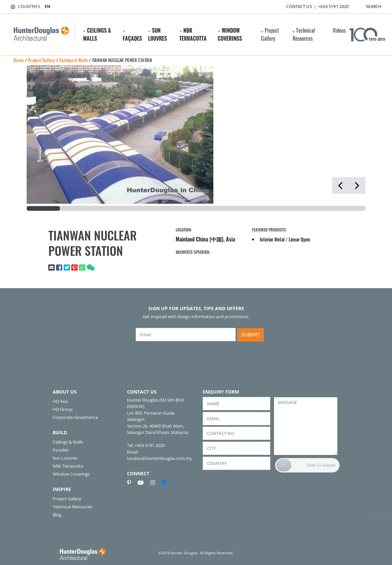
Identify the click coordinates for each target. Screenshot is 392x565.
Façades (132, 37)
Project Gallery (269, 34)
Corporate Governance (75, 417)
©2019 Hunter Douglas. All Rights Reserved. (196, 553)
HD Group (63, 409)
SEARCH (368, 5)
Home (19, 60)
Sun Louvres (157, 34)
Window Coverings (230, 34)
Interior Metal (272, 239)
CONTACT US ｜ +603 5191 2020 (312, 5)
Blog (57, 515)
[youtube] (143, 483)
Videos (339, 30)
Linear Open (299, 239)
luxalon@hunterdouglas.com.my (159, 458)
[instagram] (155, 483)
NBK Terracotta (193, 34)
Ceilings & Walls (97, 34)
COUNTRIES (24, 7)
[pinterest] (132, 483)
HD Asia (60, 401)
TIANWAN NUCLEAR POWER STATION (122, 60)
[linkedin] (164, 483)
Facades (61, 450)
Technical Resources (303, 34)
